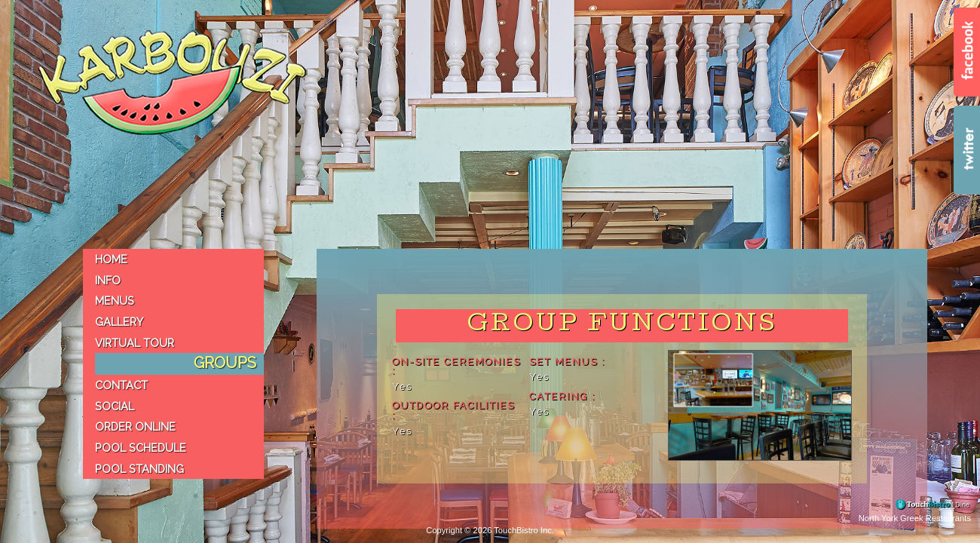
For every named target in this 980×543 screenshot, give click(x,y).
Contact (121, 385)
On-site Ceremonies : (456, 367)
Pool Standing (139, 469)
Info (108, 280)
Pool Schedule (141, 448)
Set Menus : (567, 362)
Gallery (119, 322)
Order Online (135, 426)
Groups (225, 363)
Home (111, 259)
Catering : (562, 397)
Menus (115, 301)
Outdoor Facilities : (453, 411)
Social (115, 406)
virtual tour (135, 343)
